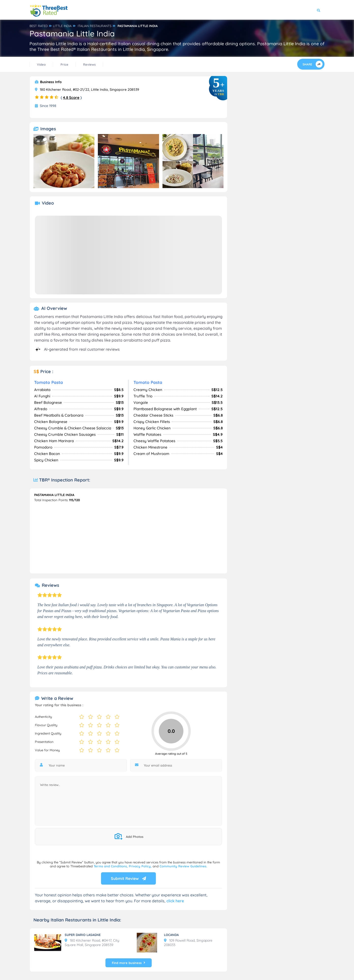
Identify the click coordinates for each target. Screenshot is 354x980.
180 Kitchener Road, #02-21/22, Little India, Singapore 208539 (87, 90)
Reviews (89, 64)
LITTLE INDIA (62, 26)
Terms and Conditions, (111, 866)
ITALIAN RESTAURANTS (95, 26)
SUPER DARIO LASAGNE (83, 935)
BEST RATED (39, 26)
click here (175, 901)
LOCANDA (171, 935)
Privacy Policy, (141, 866)
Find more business (129, 963)
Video (41, 64)
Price (64, 64)
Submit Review (128, 878)
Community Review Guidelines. (183, 866)
